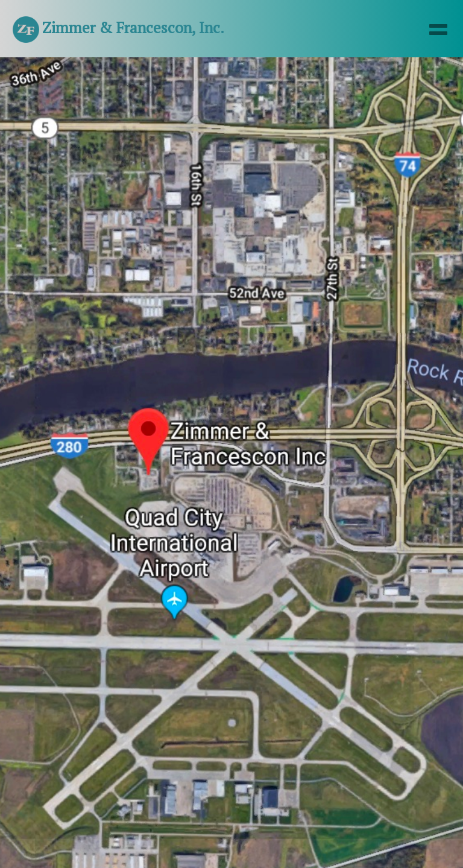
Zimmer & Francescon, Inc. (118, 30)
